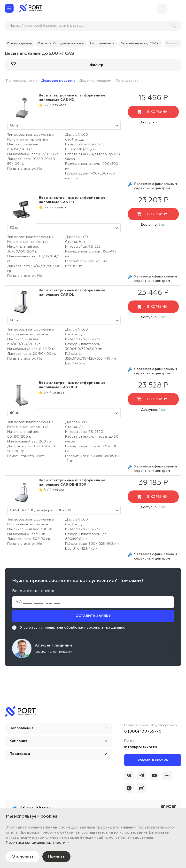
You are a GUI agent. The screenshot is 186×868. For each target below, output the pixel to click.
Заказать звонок (153, 760)
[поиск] (37, 26)
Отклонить (23, 857)
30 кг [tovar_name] (64, 228)
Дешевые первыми (58, 81)
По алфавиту (127, 81)
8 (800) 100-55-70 (143, 732)
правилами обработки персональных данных (84, 628)
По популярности (21, 81)
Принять (56, 857)
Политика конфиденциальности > (37, 843)
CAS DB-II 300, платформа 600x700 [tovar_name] (64, 510)
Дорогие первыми (95, 81)
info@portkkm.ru (141, 747)
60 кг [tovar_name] (64, 126)
